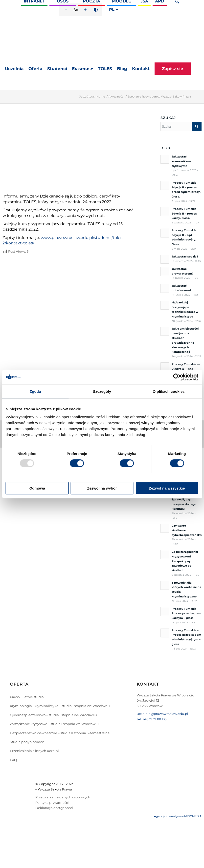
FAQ (13, 760)
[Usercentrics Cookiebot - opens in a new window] (177, 377)
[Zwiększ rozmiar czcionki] (85, 10)
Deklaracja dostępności (54, 808)
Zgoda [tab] (35, 391)
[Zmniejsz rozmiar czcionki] (66, 10)
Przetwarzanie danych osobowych (63, 797)
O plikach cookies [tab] (169, 391)
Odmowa (37, 488)
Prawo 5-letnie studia (27, 697)
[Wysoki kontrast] (96, 10)
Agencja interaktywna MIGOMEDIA (178, 816)
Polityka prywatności (52, 803)
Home (101, 97)
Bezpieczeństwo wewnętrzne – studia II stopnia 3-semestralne (60, 733)
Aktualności (116, 97)
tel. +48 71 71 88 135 (152, 719)
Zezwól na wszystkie (167, 488)
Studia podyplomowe (27, 742)
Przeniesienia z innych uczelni (34, 751)
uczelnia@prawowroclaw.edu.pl (162, 714)
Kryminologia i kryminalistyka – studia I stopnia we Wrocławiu (60, 706)
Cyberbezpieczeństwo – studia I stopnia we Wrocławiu (53, 715)
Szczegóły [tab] (102, 391)
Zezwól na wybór (102, 488)
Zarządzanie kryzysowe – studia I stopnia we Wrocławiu (54, 724)
